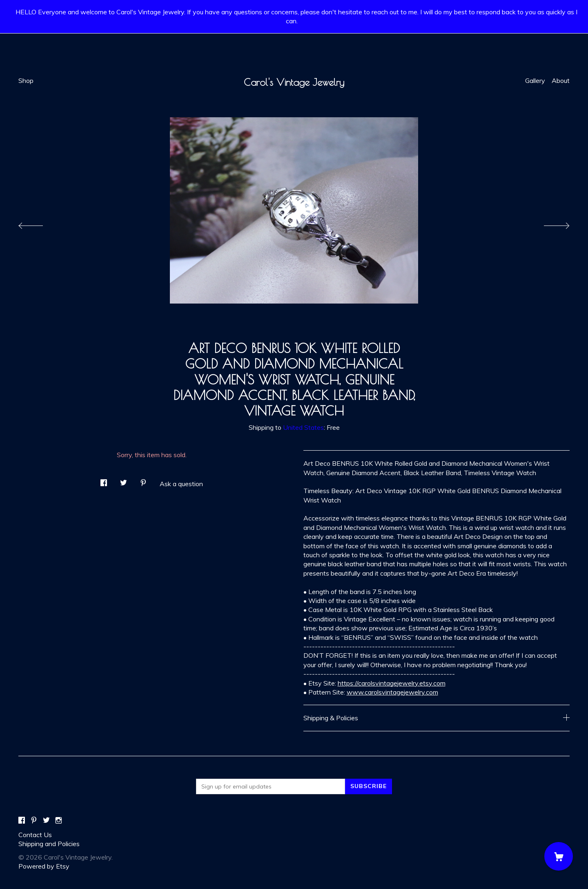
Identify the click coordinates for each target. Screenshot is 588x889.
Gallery (535, 80)
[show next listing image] (549, 223)
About (561, 80)
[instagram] (59, 821)
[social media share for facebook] (104, 481)
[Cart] (559, 856)
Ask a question (181, 484)
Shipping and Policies (49, 844)
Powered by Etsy (44, 866)
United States (303, 427)
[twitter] (46, 821)
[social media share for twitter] (124, 481)
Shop (26, 80)
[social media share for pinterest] (143, 481)
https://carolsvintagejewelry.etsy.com (392, 683)
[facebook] (22, 821)
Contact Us (35, 835)
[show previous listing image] (39, 223)
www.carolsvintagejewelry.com (392, 692)
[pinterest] (34, 821)
